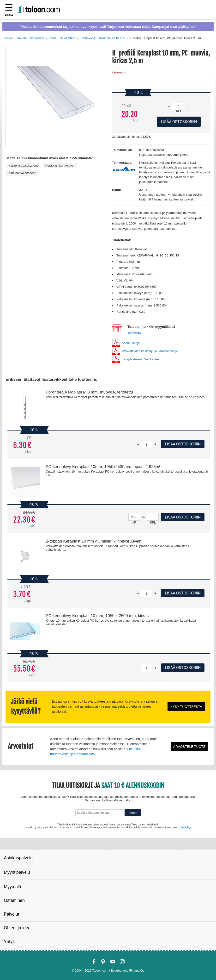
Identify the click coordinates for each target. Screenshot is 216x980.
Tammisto (134, 333)
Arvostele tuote (189, 747)
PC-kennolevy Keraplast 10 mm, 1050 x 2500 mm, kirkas (97, 616)
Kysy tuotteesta (186, 707)
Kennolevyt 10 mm (112, 38)
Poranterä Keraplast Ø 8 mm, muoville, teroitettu (90, 392)
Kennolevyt (87, 38)
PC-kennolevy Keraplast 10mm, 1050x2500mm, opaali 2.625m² (103, 467)
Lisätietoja (185, 827)
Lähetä (133, 813)
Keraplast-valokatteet (23, 165)
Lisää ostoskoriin (183, 444)
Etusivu (8, 38)
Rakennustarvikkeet (30, 38)
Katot (52, 38)
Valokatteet (68, 38)
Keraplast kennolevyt (60, 165)
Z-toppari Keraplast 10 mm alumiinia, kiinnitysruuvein (94, 541)
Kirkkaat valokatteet (22, 173)
